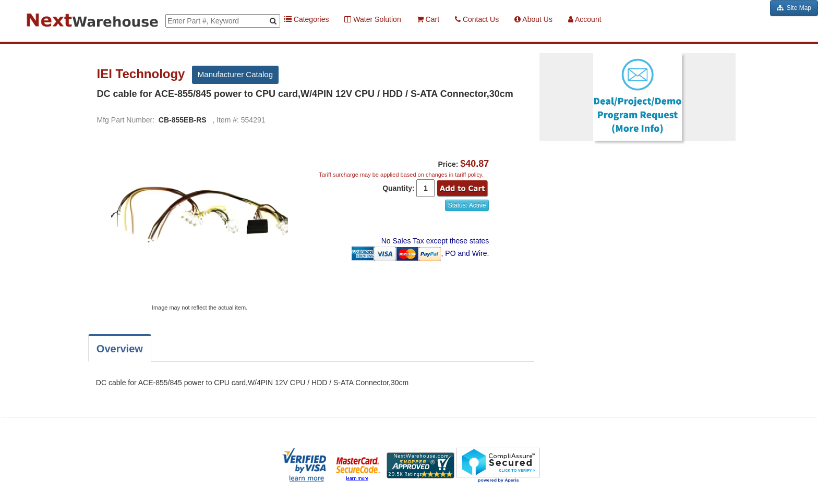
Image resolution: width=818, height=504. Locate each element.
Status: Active (467, 205)
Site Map (794, 8)
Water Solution (372, 19)
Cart (428, 19)
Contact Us (477, 19)
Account (585, 19)
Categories (307, 19)
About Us (533, 19)
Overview (120, 349)
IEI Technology (143, 74)
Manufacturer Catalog (235, 74)
